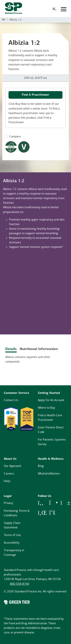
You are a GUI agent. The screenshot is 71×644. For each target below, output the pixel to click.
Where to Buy (46, 408)
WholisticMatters (49, 474)
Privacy (8, 503)
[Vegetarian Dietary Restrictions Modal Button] (24, 147)
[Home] (4, 20)
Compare (15, 137)
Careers (9, 474)
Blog (41, 466)
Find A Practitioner (35, 95)
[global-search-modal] (55, 9)
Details (11, 349)
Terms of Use (12, 535)
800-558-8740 (20, 584)
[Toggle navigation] (64, 9)
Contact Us (11, 400)
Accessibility (12, 543)
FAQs (7, 481)
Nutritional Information (39, 349)
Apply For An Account (51, 400)
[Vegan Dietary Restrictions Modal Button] (11, 147)
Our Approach (12, 466)
